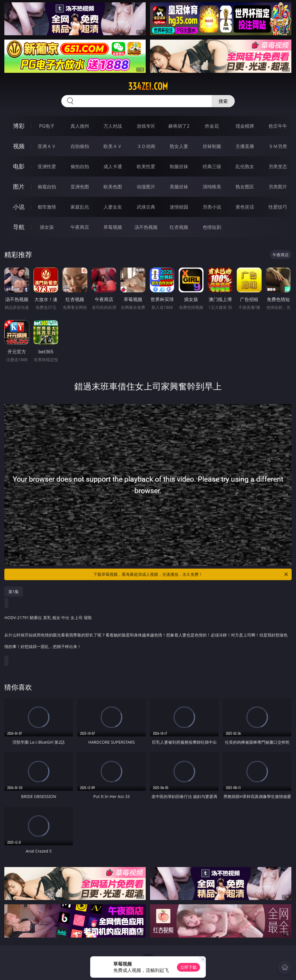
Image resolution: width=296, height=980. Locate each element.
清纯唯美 (212, 187)
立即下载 (188, 967)
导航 (19, 227)
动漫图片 (146, 187)
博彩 (19, 126)
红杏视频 (179, 227)
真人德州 (80, 126)
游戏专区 (146, 126)
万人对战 (113, 126)
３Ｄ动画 (146, 146)
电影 (19, 166)
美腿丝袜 (179, 187)
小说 (19, 207)
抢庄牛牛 (278, 126)
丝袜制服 (212, 146)
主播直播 (245, 146)
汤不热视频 (146, 227)
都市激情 (47, 207)
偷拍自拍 (80, 166)
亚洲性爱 (47, 166)
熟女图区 (245, 187)
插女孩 (47, 227)
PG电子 (47, 126)
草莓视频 (113, 227)
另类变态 (278, 166)
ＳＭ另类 (278, 146)
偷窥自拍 (47, 187)
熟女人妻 (179, 146)
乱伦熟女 (245, 166)
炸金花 (212, 126)
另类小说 (212, 207)
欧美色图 (113, 187)
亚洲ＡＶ (47, 146)
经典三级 (212, 166)
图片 (19, 186)
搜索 (223, 101)
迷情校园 (179, 207)
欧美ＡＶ (113, 146)
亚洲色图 (80, 187)
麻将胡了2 (179, 126)
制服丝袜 (179, 166)
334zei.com (148, 86)
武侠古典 (146, 207)
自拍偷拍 (80, 146)
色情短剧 (212, 227)
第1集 (14, 592)
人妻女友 (113, 207)
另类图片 (278, 187)
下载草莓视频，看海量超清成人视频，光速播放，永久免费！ (191, 574)
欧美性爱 (146, 166)
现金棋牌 (245, 126)
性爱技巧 (278, 207)
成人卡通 (113, 166)
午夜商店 (80, 227)
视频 (19, 146)
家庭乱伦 (80, 207)
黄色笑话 (245, 207)
